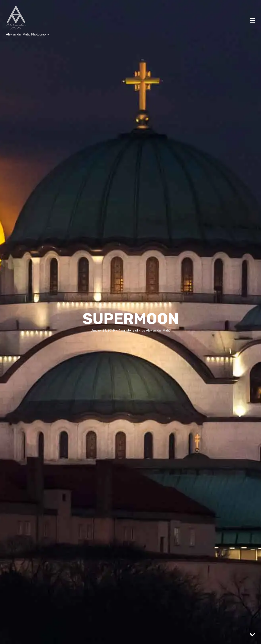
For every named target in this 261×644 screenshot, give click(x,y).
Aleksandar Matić (158, 330)
